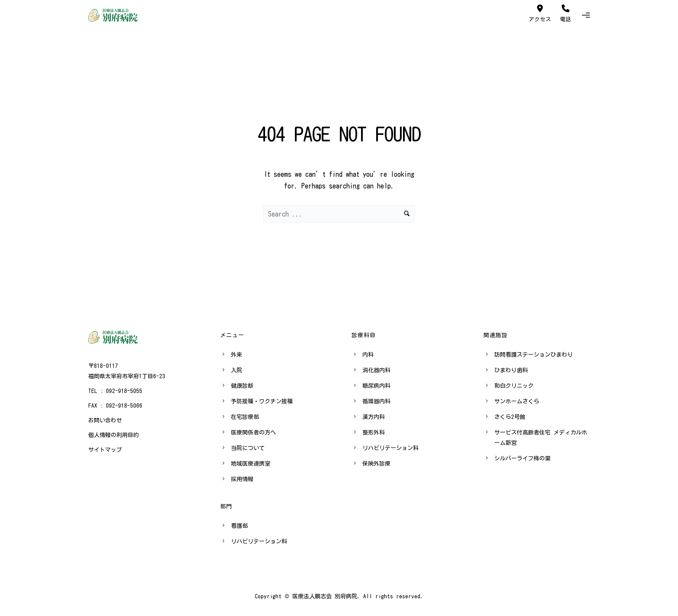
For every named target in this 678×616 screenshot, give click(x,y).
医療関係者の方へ (253, 432)
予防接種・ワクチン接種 (262, 401)
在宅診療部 (245, 417)
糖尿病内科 (376, 386)
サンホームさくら (517, 401)
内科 (368, 355)
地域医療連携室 (251, 464)
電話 (566, 13)
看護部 (239, 526)
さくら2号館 (510, 417)
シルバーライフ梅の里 (522, 458)
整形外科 (374, 432)
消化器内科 (376, 370)
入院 (237, 370)
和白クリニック (514, 386)
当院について (248, 448)
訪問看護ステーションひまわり (534, 355)
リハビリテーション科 (259, 541)
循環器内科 (376, 401)
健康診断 (242, 386)
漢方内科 (374, 417)
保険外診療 (376, 464)
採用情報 (242, 479)
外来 (237, 355)
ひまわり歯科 (511, 370)
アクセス (540, 13)
